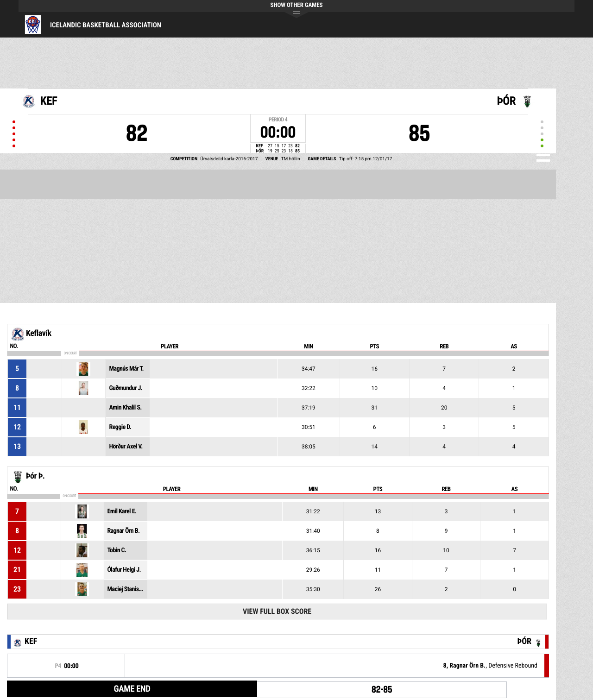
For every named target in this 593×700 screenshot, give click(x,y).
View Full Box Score (277, 611)
